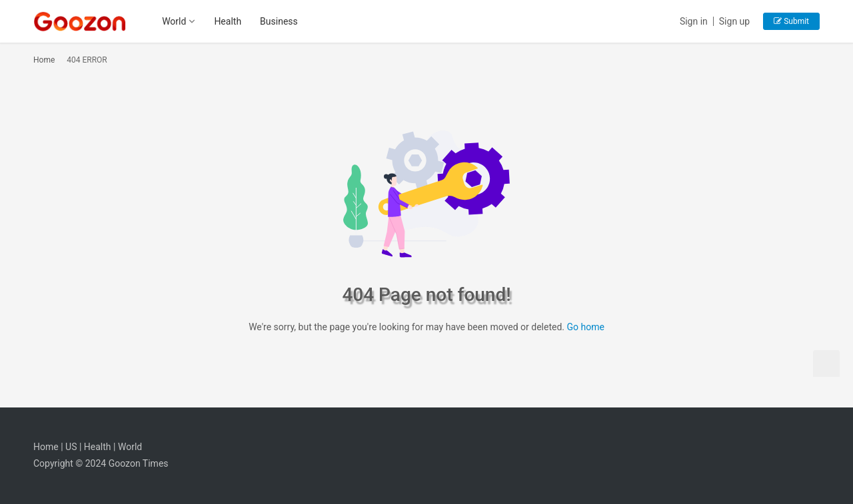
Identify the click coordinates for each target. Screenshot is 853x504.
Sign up (734, 21)
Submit (791, 21)
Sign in (694, 21)
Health (228, 21)
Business (279, 21)
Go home (585, 327)
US (71, 447)
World (174, 21)
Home (44, 60)
